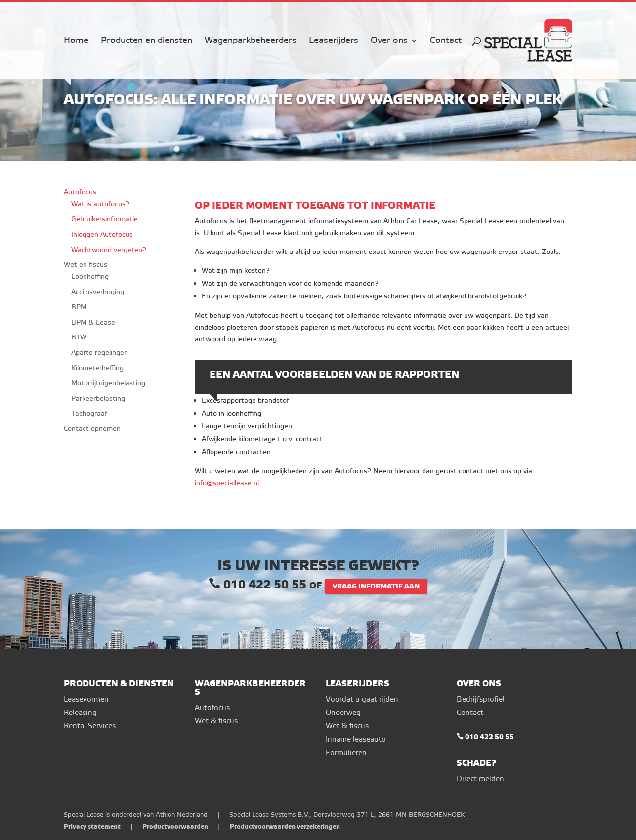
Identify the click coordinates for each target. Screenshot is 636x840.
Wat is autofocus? (100, 204)
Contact (446, 42)
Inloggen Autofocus (102, 234)
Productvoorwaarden (175, 826)
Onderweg (343, 713)
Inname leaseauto (356, 739)
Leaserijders (334, 42)
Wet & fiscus (216, 721)
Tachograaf (89, 413)
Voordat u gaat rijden (362, 699)
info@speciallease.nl (227, 483)
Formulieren (346, 753)
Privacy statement (92, 826)
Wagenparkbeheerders (251, 42)
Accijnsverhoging (98, 292)
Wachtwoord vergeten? (109, 250)
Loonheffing (90, 276)
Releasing (80, 713)
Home (76, 42)
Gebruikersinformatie (105, 219)
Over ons (389, 42)
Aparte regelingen (100, 353)
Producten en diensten (147, 42)
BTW (79, 337)
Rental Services (90, 726)
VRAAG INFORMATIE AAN (376, 586)
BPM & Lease (93, 322)
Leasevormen (86, 699)
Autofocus (80, 192)
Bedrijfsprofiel (481, 699)
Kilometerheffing (97, 368)
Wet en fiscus (85, 265)
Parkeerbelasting (98, 399)
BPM (79, 307)
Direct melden (480, 779)
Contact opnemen (92, 429)
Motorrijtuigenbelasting (108, 383)
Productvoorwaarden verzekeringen (285, 826)
